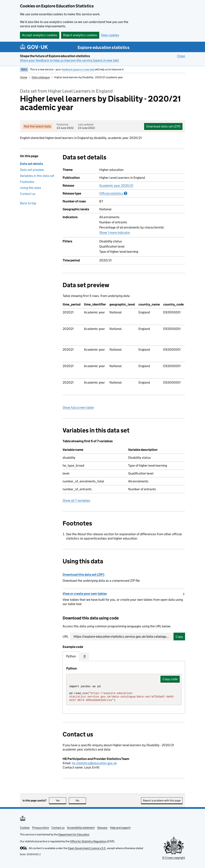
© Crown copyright (174, 858)
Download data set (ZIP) (163, 126)
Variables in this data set (37, 176)
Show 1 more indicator (115, 232)
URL (66, 637)
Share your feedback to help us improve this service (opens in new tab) (69, 60)
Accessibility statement (81, 828)
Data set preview (32, 170)
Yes (61, 800)
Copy (179, 637)
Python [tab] (71, 656)
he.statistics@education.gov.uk (94, 763)
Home (24, 77)
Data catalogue (41, 77)
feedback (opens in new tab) (78, 69)
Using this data (30, 188)
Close (181, 56)
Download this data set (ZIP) (83, 575)
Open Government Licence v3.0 (87, 848)
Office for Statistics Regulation (88, 841)
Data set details (31, 164)
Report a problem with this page (162, 800)
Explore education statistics (104, 47)
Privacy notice (41, 828)
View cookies (110, 35)
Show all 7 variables (76, 500)
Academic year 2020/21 (116, 186)
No (81, 800)
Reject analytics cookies (80, 35)
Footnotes (27, 182)
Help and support (120, 828)
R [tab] (85, 656)
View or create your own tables (85, 594)
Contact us (28, 194)
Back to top (28, 203)
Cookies (25, 828)
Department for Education (74, 834)
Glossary (102, 828)
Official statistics (113, 193)
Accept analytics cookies (40, 35)
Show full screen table (78, 407)
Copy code (170, 679)
